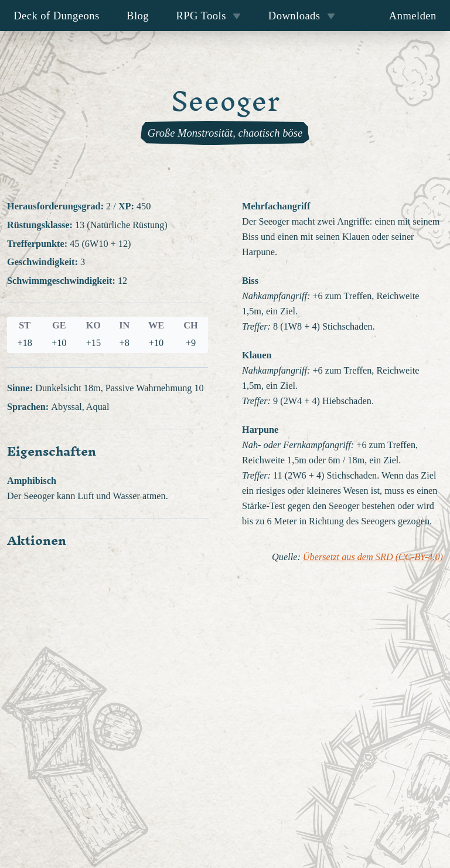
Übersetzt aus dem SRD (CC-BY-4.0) (373, 557)
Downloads (302, 16)
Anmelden (413, 16)
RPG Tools (208, 16)
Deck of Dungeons (57, 16)
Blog (138, 16)
